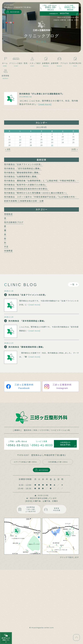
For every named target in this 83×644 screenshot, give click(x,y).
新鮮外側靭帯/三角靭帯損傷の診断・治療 (24, 201)
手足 (6, 246)
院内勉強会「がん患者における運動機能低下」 (42, 94)
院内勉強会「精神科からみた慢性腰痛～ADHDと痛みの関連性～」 (36, 193)
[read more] (45, 104)
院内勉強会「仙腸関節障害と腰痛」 (21, 176)
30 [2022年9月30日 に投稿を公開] (52, 145)
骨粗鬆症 (8, 214)
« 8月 (8, 149)
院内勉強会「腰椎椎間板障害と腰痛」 (22, 172)
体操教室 (8, 251)
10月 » (75, 149)
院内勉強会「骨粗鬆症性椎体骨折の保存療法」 (27, 189)
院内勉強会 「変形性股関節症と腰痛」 (23, 168)
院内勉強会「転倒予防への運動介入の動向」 (26, 185)
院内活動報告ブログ (14, 222)
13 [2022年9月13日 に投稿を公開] (20, 139)
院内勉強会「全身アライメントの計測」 (23, 164)
